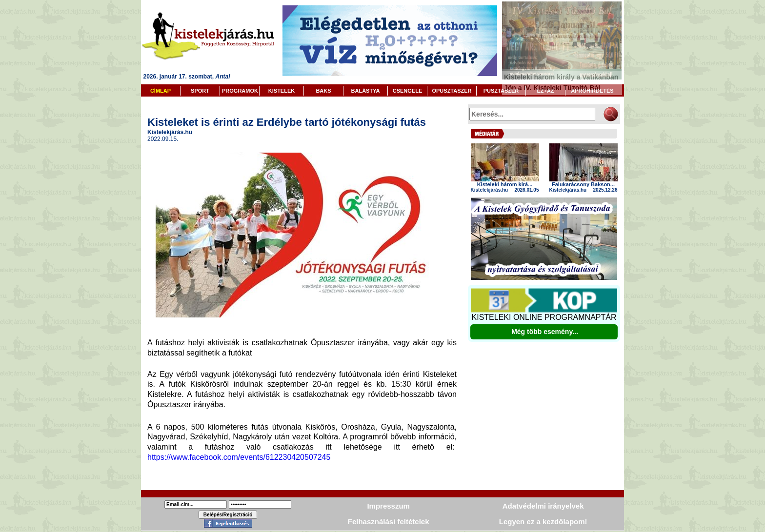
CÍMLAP (161, 91)
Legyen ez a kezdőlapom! (543, 522)
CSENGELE (408, 91)
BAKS (323, 91)
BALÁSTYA (366, 91)
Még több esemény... (545, 332)
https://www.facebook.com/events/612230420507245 (240, 457)
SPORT (200, 91)
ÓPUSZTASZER (452, 91)
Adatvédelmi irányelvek (543, 506)
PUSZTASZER (501, 91)
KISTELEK (282, 91)
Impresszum (388, 506)
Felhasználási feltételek (389, 522)
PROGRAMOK (240, 91)
